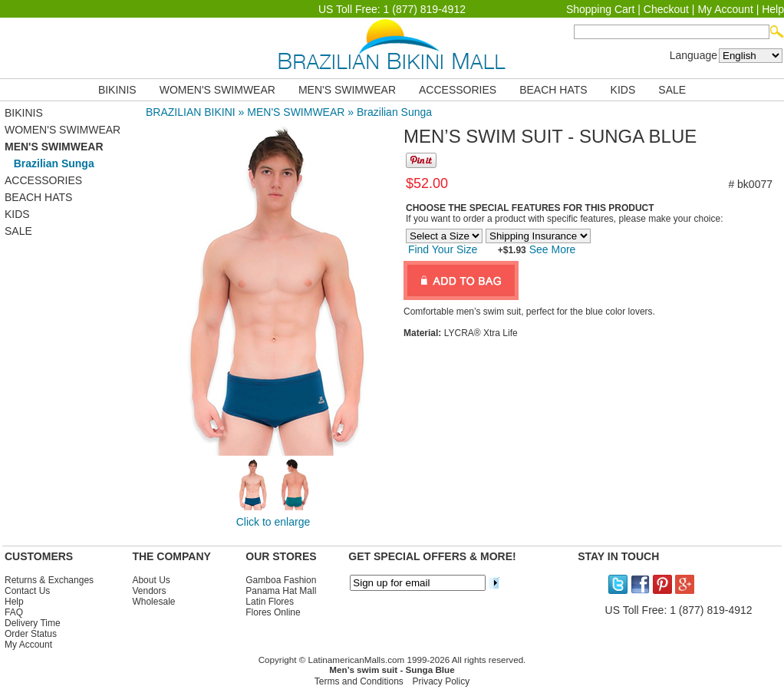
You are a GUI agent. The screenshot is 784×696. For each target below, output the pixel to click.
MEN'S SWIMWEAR (347, 90)
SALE (672, 90)
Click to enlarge (273, 522)
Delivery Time (33, 623)
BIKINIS (117, 90)
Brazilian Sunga (394, 112)
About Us (151, 580)
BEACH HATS (553, 90)
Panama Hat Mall (281, 591)
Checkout (666, 9)
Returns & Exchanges (49, 580)
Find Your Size (443, 249)
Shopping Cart (601, 9)
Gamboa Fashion (281, 580)
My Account (725, 9)
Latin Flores (270, 602)
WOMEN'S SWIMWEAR (217, 90)
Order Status (31, 634)
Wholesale (153, 602)
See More (551, 249)
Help (773, 9)
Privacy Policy (441, 681)
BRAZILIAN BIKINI (191, 112)
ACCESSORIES (458, 90)
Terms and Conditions (359, 681)
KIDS (623, 90)
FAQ (14, 612)
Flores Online (273, 612)
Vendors (149, 591)
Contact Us (27, 591)
